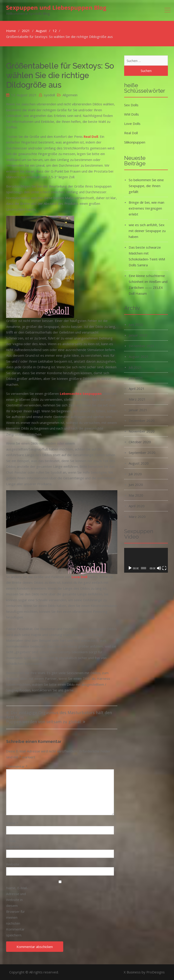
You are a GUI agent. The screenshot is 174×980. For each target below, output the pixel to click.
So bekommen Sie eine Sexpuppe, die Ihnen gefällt (146, 186)
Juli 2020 (135, 474)
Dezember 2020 (142, 421)
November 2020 (142, 431)
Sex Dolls (131, 105)
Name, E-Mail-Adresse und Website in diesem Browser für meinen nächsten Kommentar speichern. (17, 911)
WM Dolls (132, 114)
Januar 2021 (138, 410)
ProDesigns (156, 972)
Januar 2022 (138, 335)
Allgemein (70, 95)
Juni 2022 (136, 324)
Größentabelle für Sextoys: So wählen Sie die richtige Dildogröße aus (60, 75)
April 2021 (137, 389)
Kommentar (17, 766)
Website (13, 864)
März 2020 (137, 517)
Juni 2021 (136, 378)
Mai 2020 (136, 495)
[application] (146, 560)
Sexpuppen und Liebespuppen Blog (56, 7)
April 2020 (137, 506)
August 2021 (139, 356)
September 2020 (142, 453)
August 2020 (139, 463)
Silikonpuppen (135, 142)
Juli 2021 (135, 367)
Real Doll (131, 133)
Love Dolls (132, 124)
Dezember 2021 (142, 346)
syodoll (49, 95)
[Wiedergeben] (130, 568)
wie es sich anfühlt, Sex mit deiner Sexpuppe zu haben (147, 231)
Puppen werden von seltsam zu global (43, 722)
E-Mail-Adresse (14, 844)
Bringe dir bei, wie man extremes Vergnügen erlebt (146, 208)
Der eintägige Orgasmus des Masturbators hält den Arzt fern (59, 715)
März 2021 (137, 399)
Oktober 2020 (140, 442)
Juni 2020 (136, 485)
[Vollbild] (164, 568)
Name (12, 823)
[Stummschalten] (159, 568)
